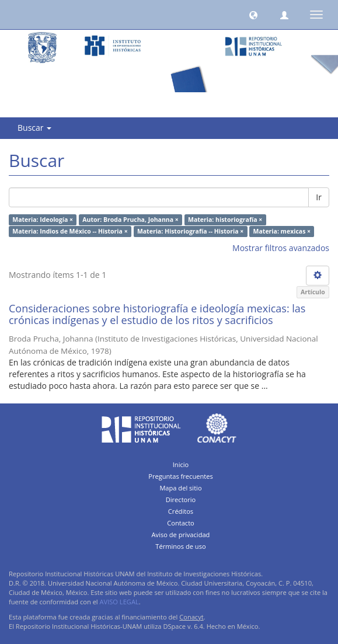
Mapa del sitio (180, 488)
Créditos (181, 511)
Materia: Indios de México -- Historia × (70, 231)
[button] (253, 15)
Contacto (181, 523)
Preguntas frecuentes (180, 476)
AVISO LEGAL (119, 602)
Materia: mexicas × (282, 231)
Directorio (181, 499)
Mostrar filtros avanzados (281, 248)
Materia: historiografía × (225, 220)
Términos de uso (180, 546)
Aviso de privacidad (181, 535)
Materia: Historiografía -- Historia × (190, 231)
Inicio (181, 464)
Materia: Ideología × (43, 220)
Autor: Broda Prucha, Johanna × (130, 220)
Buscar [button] (34, 128)
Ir (319, 197)
